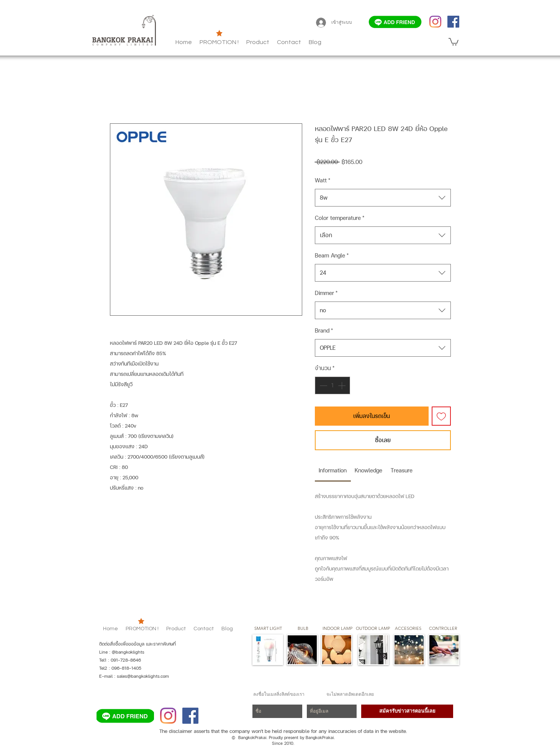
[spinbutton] (332, 385)
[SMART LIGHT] (268, 629)
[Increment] (342, 385)
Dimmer (326, 293)
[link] (333, 470)
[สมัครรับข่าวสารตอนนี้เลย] (407, 711)
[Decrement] (323, 385)
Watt (323, 180)
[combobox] (383, 198)
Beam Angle (332, 255)
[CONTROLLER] (443, 629)
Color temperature (340, 218)
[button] (315, 42)
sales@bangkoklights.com (143, 676)
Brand (324, 330)
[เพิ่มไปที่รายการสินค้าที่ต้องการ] (441, 416)
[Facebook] (453, 22)
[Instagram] (435, 22)
